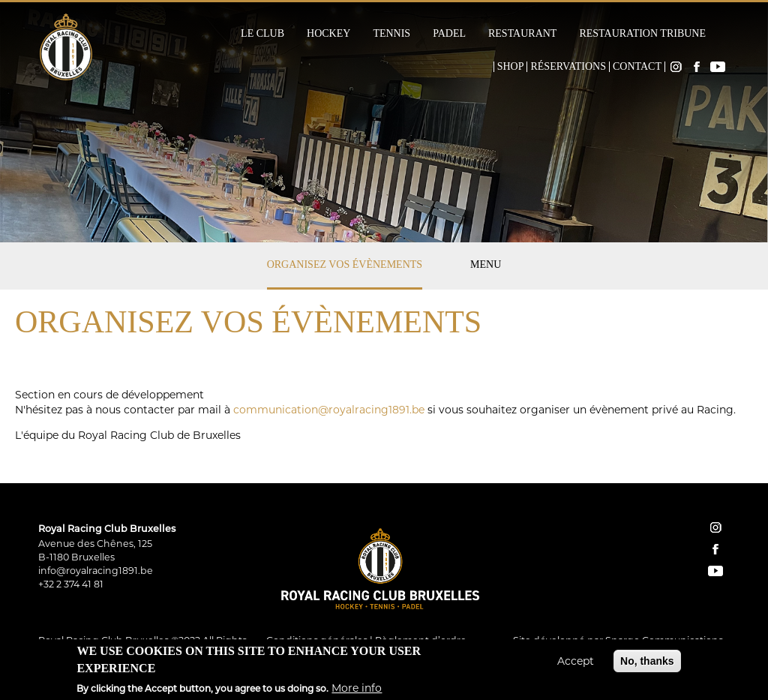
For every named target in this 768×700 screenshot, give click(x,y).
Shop (511, 67)
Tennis (391, 34)
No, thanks (647, 665)
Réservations (568, 67)
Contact (637, 67)
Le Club (262, 34)
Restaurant (522, 34)
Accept (576, 665)
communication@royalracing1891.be (329, 410)
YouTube (718, 67)
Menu (486, 264)
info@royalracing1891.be (96, 571)
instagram (715, 527)
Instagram (676, 67)
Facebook (697, 67)
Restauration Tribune (642, 34)
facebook (715, 549)
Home (484, 67)
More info (357, 692)
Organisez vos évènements (345, 264)
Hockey (328, 34)
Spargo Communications (664, 640)
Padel (449, 34)
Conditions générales (317, 640)
